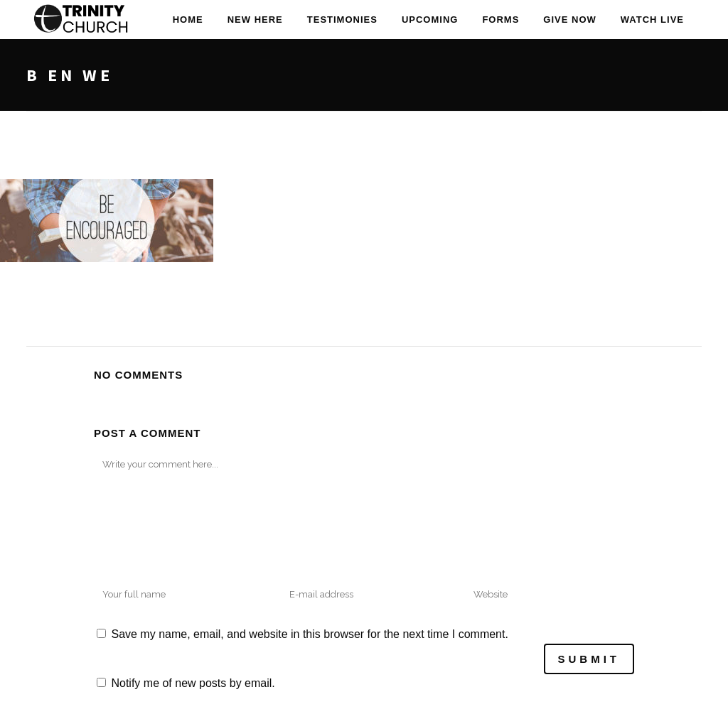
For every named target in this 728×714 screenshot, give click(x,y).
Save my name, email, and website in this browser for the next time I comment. (309, 634)
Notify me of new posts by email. (193, 683)
